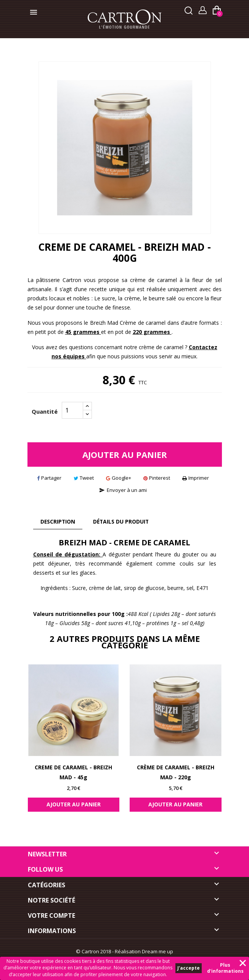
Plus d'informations (225, 968)
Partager (49, 478)
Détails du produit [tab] (123, 521)
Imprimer (196, 478)
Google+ (119, 478)
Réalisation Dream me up (144, 951)
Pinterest (157, 478)
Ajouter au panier (125, 455)
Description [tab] (59, 521)
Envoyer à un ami (123, 490)
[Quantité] (72, 410)
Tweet (84, 478)
